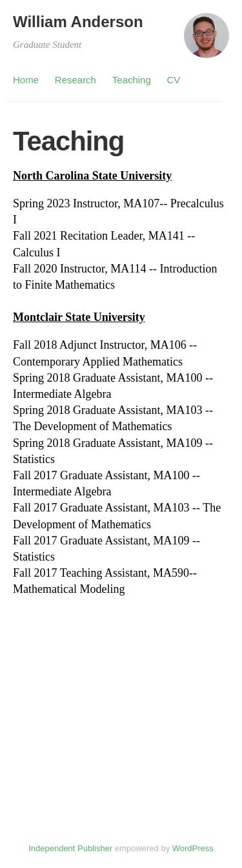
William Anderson (78, 22)
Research (76, 80)
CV (174, 80)
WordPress (193, 848)
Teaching (132, 80)
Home (26, 80)
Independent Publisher (70, 848)
